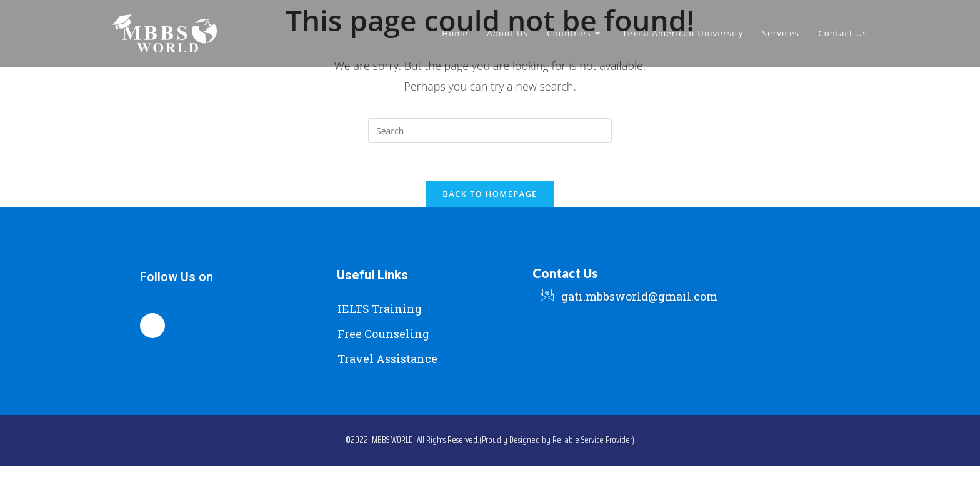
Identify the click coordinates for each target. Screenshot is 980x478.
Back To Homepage (490, 194)
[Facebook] (152, 326)
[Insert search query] (490, 131)
